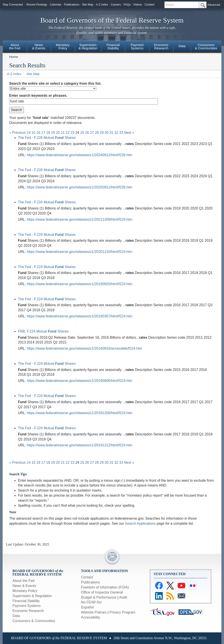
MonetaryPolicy (63, 47)
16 (38, 133)
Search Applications (140, 523)
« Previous (17, 133)
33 (121, 133)
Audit (123, 597)
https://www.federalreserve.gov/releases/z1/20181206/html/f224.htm (80, 413)
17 (43, 133)
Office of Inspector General (102, 592)
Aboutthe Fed (15, 47)
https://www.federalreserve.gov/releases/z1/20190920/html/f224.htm (80, 284)
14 (29, 133)
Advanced (214, 5)
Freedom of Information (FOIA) (105, 587)
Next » (129, 133)
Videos (138, 4)
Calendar (56, 4)
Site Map (88, 4)
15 (33, 133)
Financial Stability (26, 601)
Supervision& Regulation (88, 47)
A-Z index (102, 4)
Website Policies (94, 612)
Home (14, 57)
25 (82, 133)
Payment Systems (27, 606)
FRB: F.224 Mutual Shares (43, 331)
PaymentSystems (137, 47)
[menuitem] (15, 47)
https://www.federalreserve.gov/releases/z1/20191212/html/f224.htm (80, 445)
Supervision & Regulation (32, 596)
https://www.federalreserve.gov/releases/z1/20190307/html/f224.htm (80, 316)
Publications (72, 4)
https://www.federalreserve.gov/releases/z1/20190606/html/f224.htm (80, 381)
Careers (116, 4)
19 (53, 133)
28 (97, 133)
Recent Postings (37, 4)
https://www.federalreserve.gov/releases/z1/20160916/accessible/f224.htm (85, 348)
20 (58, 133)
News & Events (39, 47)
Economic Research (28, 611)
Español (87, 607)
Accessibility (90, 617)
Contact (150, 4)
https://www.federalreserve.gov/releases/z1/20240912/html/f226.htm (80, 155)
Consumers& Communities (206, 47)
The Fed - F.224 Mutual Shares (47, 202)
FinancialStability (113, 47)
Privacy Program (122, 612)
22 (68, 133)
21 (63, 133)
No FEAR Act (91, 602)
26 (87, 133)
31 (111, 133)
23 (72, 133)
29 (102, 133)
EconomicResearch (161, 47)
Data (182, 46)
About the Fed (24, 581)
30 (107, 133)
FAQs (127, 4)
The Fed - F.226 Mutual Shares (47, 138)
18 (48, 133)
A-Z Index (14, 74)
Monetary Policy (25, 591)
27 (92, 133)
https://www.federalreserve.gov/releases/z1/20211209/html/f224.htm (80, 219)
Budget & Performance (99, 597)
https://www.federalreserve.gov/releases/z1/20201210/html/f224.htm (80, 252)
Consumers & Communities (34, 621)
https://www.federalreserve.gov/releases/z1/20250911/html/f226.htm (80, 187)
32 (116, 133)
